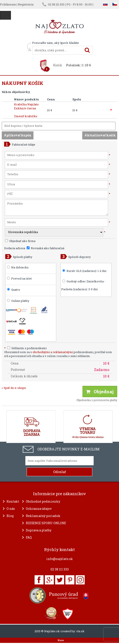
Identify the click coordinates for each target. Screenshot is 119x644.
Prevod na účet (21, 278)
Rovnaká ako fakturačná (45, 248)
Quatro (16, 290)
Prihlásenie (8, 4)
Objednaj (100, 392)
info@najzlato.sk (60, 559)
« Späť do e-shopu (14, 388)
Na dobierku (20, 267)
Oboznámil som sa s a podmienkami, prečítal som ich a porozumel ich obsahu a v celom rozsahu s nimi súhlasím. (58, 354)
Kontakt (13, 501)
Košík (58, 65)
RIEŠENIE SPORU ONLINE (46, 523)
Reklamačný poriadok (43, 516)
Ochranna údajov (39, 509)
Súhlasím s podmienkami (25, 348)
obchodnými (41, 352)
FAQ (29, 537)
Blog (10, 516)
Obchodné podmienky (43, 501)
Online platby (18, 301)
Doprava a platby (39, 530)
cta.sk (80, 631)
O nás (11, 509)
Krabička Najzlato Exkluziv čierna (26, 106)
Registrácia (26, 4)
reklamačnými (63, 352)
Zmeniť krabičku (26, 116)
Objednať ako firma (20, 241)
